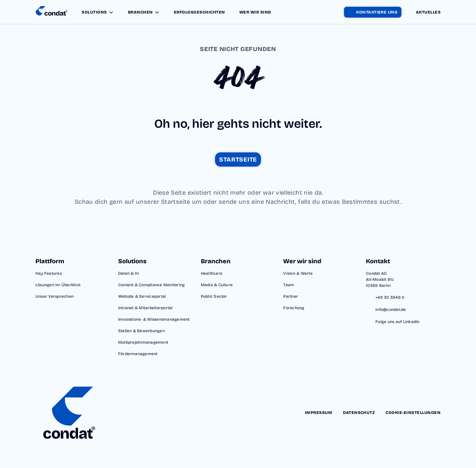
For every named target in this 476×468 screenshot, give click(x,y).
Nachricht (280, 202)
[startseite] (238, 159)
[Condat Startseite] (51, 12)
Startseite (176, 202)
